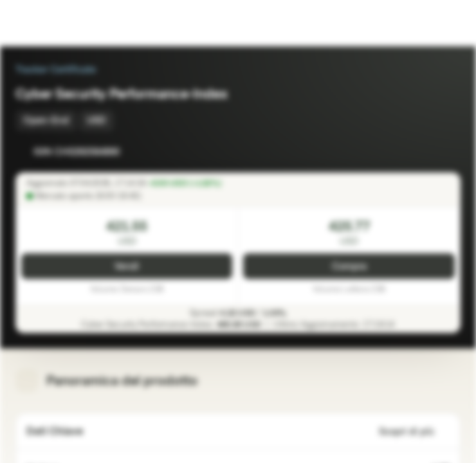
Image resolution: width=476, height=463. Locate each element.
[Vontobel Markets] (50, 23)
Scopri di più (414, 432)
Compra (349, 267)
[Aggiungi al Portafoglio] (448, 152)
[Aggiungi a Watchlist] (422, 152)
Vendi (127, 267)
